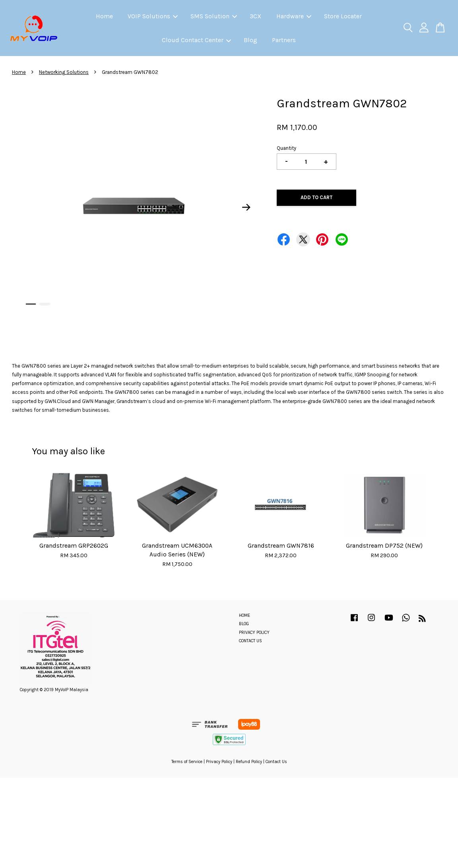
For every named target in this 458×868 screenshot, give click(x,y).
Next (246, 207)
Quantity (286, 148)
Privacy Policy (219, 762)
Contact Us (276, 762)
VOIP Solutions (153, 16)
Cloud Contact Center (196, 40)
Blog (250, 40)
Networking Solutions (64, 72)
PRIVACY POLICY (254, 633)
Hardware (294, 16)
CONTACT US (250, 641)
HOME (245, 615)
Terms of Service (187, 762)
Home (104, 16)
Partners (284, 40)
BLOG (244, 624)
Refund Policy (249, 762)
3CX (255, 16)
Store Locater (343, 16)
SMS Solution (214, 16)
